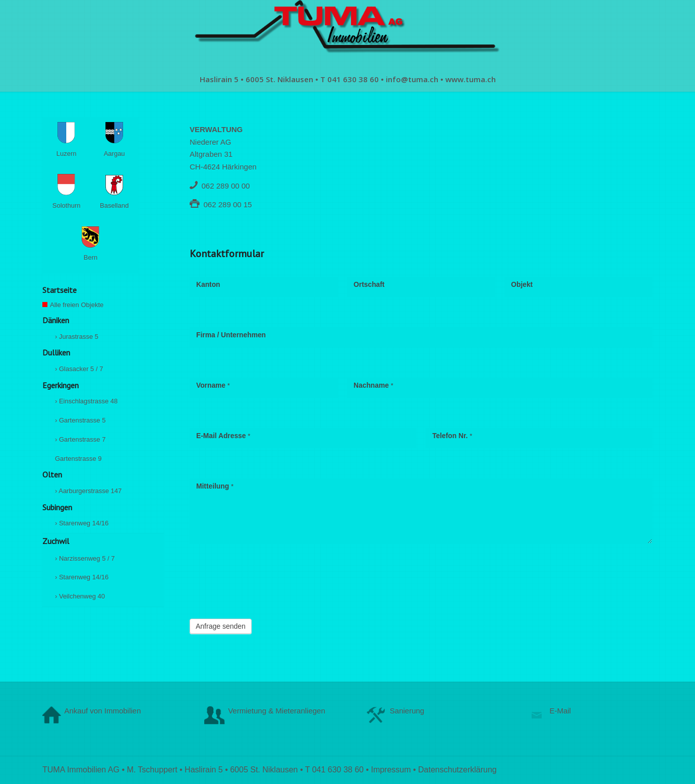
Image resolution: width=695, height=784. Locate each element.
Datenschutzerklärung (457, 770)
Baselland (116, 194)
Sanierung (407, 711)
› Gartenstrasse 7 (80, 439)
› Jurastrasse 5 (77, 337)
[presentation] (266, 584)
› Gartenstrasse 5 (80, 420)
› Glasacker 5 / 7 (79, 369)
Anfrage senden (221, 626)
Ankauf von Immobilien (103, 711)
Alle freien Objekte (91, 307)
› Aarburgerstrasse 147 (88, 491)
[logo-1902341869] (348, 33)
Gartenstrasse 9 (78, 459)
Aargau (118, 141)
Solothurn (68, 193)
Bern (91, 246)
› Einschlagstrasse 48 (86, 401)
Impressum (391, 770)
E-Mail (560, 711)
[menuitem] (348, 79)
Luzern (70, 141)
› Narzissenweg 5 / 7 (85, 558)
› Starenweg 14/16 (82, 523)
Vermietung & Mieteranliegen (277, 711)
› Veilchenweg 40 (80, 596)
